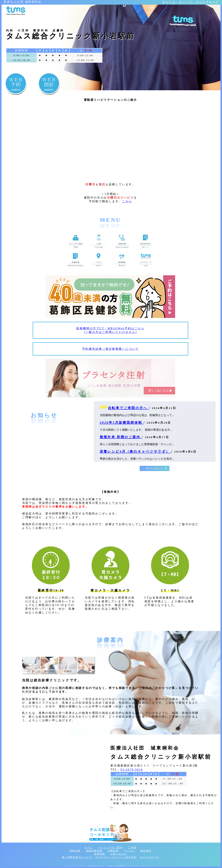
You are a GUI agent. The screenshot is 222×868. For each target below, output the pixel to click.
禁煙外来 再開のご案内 (121, 437)
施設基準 (146, 851)
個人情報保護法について (77, 857)
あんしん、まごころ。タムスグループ (191, 2)
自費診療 (113, 851)
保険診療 (75, 851)
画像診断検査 (94, 851)
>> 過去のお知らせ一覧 (155, 468)
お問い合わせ (119, 854)
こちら (127, 201)
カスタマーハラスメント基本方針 (116, 857)
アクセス (129, 851)
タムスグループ (149, 857)
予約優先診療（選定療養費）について (110, 349)
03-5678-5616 (132, 770)
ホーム (89, 848)
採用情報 (100, 854)
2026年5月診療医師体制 (122, 423)
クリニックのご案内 (110, 848)
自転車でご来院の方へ (128, 408)
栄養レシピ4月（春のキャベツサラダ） (136, 451)
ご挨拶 (132, 848)
